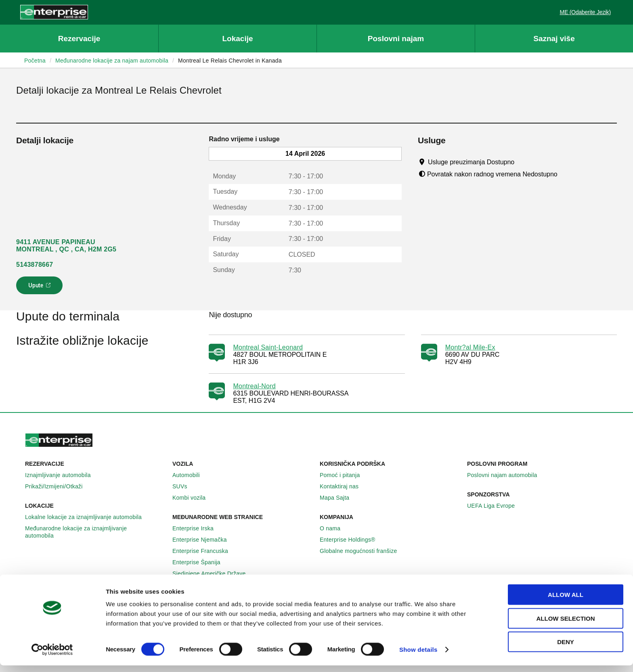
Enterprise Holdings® (352, 540)
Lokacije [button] (237, 39)
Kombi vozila (193, 498)
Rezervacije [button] (79, 39)
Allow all (566, 601)
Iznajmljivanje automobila (62, 475)
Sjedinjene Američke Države (214, 574)
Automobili (191, 475)
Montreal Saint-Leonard (268, 347)
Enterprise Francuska (205, 551)
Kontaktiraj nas (344, 486)
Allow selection (566, 625)
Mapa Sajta (339, 498)
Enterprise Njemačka (204, 540)
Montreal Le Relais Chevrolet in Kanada (230, 61)
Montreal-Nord (254, 386)
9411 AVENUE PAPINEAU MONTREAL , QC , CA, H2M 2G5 (66, 246)
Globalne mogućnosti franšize (363, 551)
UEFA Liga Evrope (495, 506)
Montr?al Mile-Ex (470, 347)
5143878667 (35, 265)
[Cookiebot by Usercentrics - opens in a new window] (52, 656)
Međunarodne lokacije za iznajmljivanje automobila (95, 532)
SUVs (184, 486)
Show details (418, 656)
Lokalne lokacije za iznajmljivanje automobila (88, 517)
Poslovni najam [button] (396, 39)
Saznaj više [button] (554, 39)
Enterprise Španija (201, 562)
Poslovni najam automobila (507, 475)
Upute (41, 288)
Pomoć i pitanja (344, 475)
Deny (566, 648)
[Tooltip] (522, 162)
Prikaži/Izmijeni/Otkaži (58, 486)
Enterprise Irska (197, 528)
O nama (334, 528)
